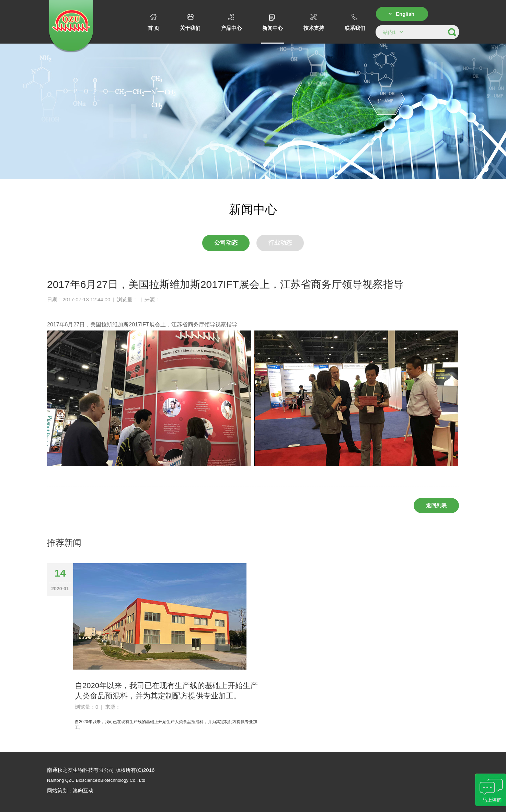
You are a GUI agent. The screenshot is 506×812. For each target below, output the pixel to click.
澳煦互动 (83, 791)
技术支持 (314, 22)
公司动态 (226, 243)
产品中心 (231, 22)
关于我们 (190, 22)
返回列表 (436, 505)
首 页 (153, 22)
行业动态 (280, 243)
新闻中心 (273, 22)
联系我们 (355, 22)
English (405, 14)
